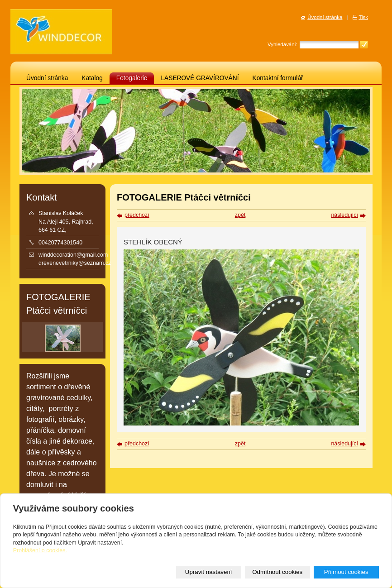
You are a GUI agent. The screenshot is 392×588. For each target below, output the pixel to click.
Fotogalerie (132, 78)
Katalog (92, 78)
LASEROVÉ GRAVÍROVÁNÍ (200, 78)
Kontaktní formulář (278, 78)
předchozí (137, 215)
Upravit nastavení (209, 572)
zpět (240, 215)
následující (344, 215)
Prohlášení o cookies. (40, 550)
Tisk (363, 17)
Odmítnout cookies (277, 572)
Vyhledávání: (282, 44)
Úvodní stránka (47, 78)
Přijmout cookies (346, 572)
